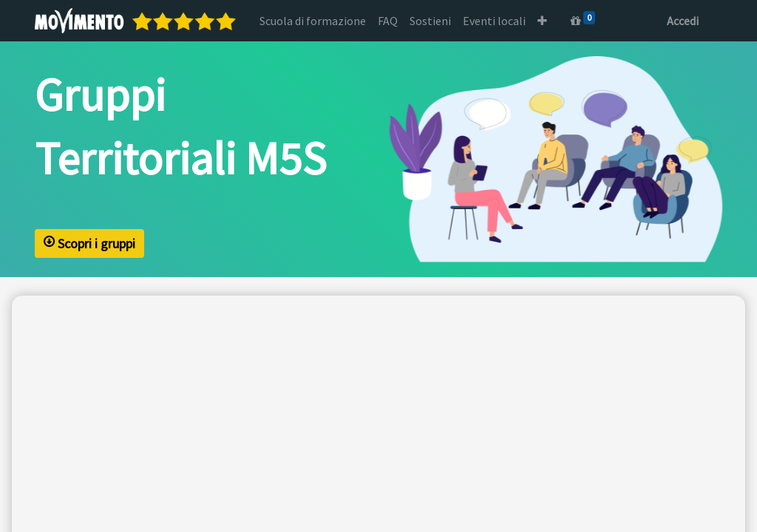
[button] (542, 21)
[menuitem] (313, 21)
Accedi (683, 21)
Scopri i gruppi (89, 245)
